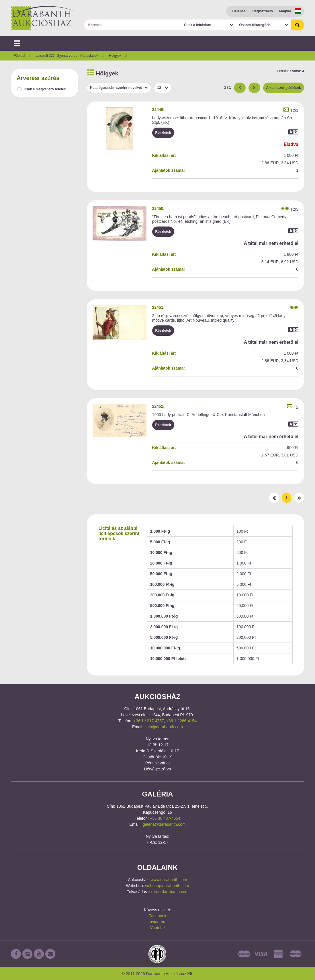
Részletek (163, 133)
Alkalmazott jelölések (284, 88)
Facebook (157, 916)
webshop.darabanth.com (167, 886)
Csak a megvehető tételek (45, 89)
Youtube (157, 928)
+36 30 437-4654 (165, 818)
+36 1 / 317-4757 (149, 721)
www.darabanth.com (169, 880)
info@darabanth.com (164, 727)
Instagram (157, 922)
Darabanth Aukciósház (42, 18)
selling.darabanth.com (169, 892)
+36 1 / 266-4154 (181, 721)
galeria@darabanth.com (164, 824)
